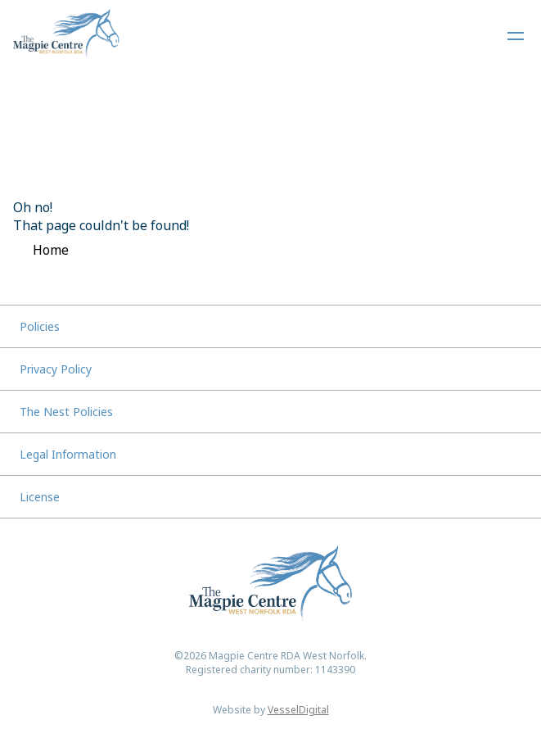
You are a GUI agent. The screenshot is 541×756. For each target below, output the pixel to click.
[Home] (66, 36)
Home (51, 250)
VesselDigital (298, 710)
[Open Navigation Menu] (516, 36)
